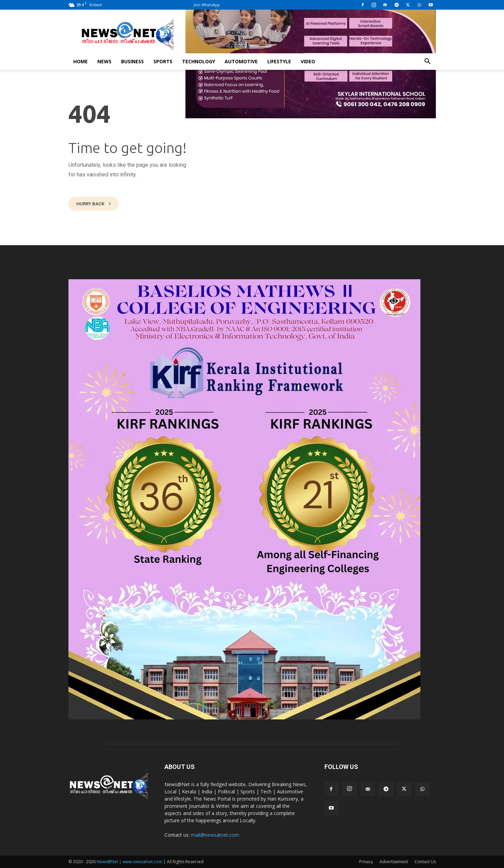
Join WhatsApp (207, 5)
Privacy (366, 862)
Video (308, 61)
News (104, 61)
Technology (199, 61)
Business (132, 61)
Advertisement (394, 862)
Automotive (241, 61)
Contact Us (425, 862)
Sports (163, 61)
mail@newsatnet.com (215, 835)
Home (81, 61)
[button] (428, 62)
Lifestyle (279, 61)
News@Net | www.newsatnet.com (130, 862)
